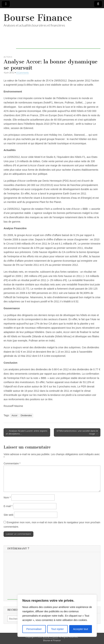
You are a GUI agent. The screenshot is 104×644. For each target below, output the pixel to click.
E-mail (8, 506)
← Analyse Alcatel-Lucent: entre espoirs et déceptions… (27, 432)
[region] (57, 616)
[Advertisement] (58, 43)
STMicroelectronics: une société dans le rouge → (77, 432)
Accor (14, 416)
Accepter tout (81, 629)
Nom (7, 498)
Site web (8, 515)
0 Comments (23, 73)
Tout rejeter (57, 629)
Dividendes (26, 416)
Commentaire (12, 463)
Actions (8, 57)
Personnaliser (34, 629)
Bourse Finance (38, 18)
